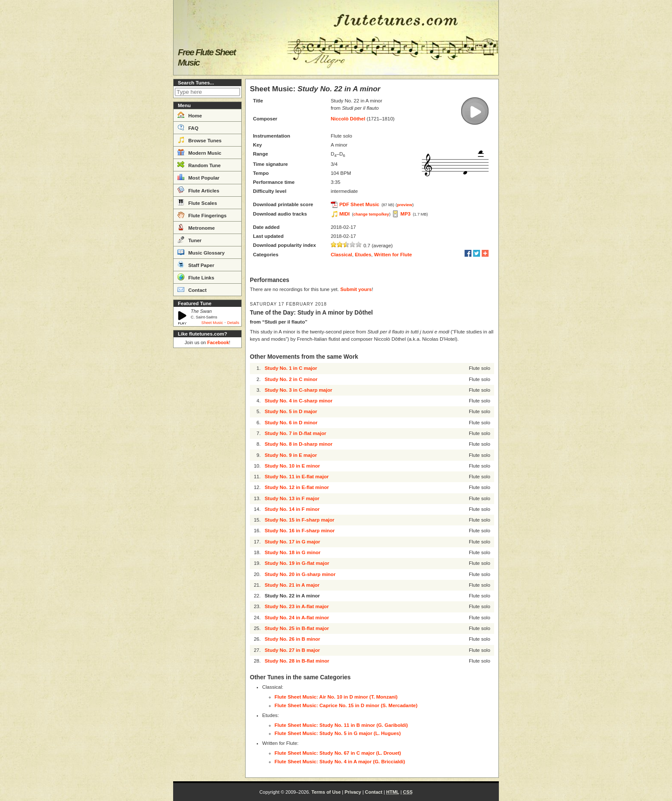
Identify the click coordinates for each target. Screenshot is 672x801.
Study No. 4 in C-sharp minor (298, 401)
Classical (342, 255)
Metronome (196, 227)
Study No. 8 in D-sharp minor (298, 444)
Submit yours (356, 289)
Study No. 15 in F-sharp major (299, 520)
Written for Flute (393, 255)
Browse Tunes (199, 140)
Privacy (353, 792)
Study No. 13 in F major (292, 498)
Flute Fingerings (202, 215)
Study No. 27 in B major (292, 650)
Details (233, 323)
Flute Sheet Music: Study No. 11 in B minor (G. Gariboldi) (341, 725)
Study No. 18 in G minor (292, 552)
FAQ (188, 127)
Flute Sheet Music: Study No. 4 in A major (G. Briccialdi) (340, 762)
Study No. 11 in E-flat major (297, 477)
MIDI (345, 214)
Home (190, 115)
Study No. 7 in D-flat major (295, 433)
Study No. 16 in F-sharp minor (300, 531)
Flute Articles (198, 190)
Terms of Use (326, 792)
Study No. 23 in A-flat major (297, 606)
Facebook (218, 342)
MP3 (405, 214)
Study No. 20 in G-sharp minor (300, 574)
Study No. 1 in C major (291, 368)
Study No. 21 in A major (292, 585)
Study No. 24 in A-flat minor (297, 618)
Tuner (189, 240)
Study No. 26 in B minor (292, 639)
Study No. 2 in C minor (291, 379)
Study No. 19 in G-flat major (297, 563)
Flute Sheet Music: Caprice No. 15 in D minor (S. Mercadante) (346, 705)
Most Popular (198, 177)
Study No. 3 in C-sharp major (298, 390)
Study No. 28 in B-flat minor (297, 661)
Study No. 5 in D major (291, 411)
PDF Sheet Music (359, 204)
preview (405, 205)
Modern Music (199, 152)
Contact (192, 289)
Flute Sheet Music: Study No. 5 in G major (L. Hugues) (338, 733)
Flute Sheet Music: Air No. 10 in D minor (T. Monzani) (336, 697)
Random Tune (199, 165)
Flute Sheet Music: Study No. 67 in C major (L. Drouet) (338, 753)
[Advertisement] (207, 480)
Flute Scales (197, 202)
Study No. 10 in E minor (292, 466)
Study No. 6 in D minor (291, 423)
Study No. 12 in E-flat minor (297, 487)
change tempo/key (371, 214)
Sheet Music (212, 323)
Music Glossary (201, 252)
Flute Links (196, 277)
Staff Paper (196, 264)
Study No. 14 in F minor (292, 509)
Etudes (363, 255)
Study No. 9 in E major (291, 455)
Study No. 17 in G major (292, 542)
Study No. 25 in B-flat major (297, 628)
